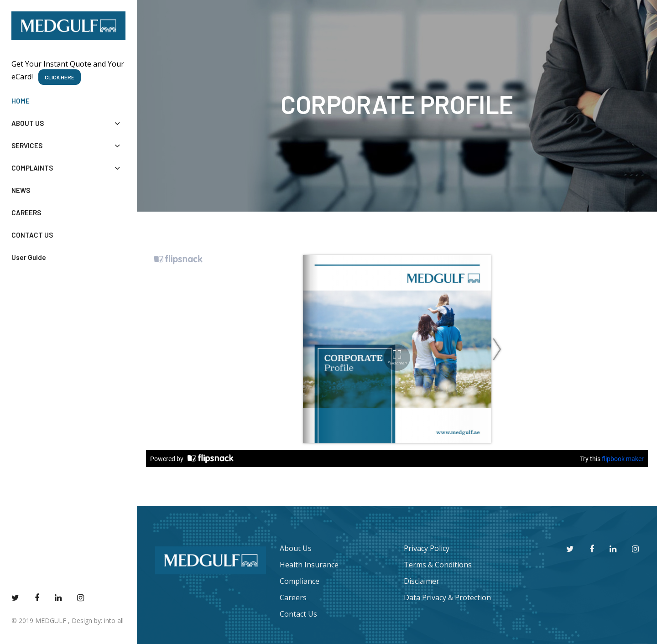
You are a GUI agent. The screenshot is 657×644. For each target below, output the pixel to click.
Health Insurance (309, 565)
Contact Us (298, 614)
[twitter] (15, 598)
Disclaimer (422, 581)
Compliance (300, 581)
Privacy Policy (427, 548)
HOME (21, 101)
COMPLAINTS (68, 168)
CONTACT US (32, 235)
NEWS (21, 190)
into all (114, 621)
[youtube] (58, 598)
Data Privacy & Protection (447, 597)
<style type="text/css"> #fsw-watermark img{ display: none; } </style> (397, 358)
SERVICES (68, 146)
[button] (117, 123)
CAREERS (26, 213)
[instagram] (81, 598)
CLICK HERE (60, 77)
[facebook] (37, 598)
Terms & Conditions (438, 565)
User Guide (29, 257)
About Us (296, 548)
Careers (293, 597)
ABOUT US (68, 123)
